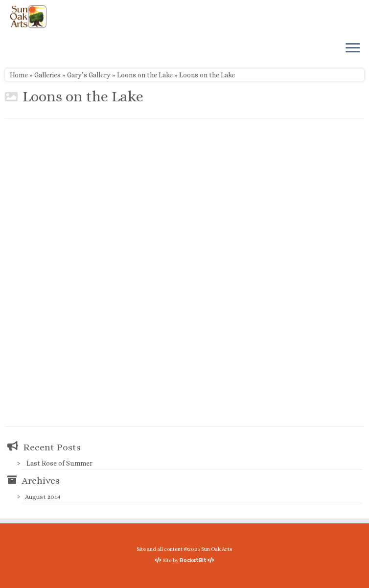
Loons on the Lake (145, 75)
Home (19, 75)
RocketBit (193, 560)
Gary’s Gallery (89, 75)
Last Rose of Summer (59, 463)
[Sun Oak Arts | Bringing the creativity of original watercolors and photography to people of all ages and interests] (28, 17)
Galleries (47, 75)
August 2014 (43, 497)
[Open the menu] (353, 48)
